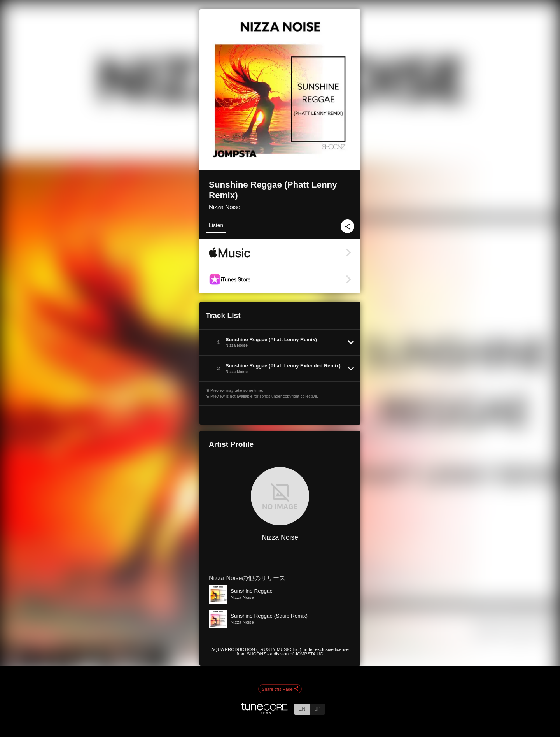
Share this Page (280, 689)
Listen (216, 225)
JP (318, 709)
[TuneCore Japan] (264, 712)
